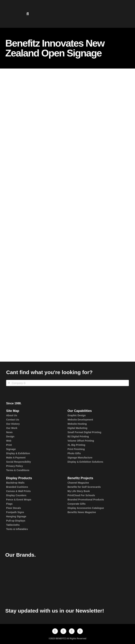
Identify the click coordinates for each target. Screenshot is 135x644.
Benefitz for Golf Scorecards (84, 487)
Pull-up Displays (16, 521)
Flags (9, 504)
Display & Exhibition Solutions (85, 462)
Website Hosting (77, 424)
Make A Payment (16, 458)
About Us (12, 415)
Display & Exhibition (18, 453)
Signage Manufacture (80, 458)
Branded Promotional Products (86, 500)
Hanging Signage (16, 516)
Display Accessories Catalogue (86, 508)
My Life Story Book (79, 491)
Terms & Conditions (18, 470)
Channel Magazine (78, 483)
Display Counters (16, 495)
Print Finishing (76, 449)
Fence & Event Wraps (19, 500)
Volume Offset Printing (81, 441)
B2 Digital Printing (78, 436)
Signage (11, 449)
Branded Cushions (17, 487)
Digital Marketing (77, 428)
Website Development (80, 420)
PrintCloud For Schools (81, 495)
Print (9, 445)
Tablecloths (13, 525)
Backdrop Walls (15, 483)
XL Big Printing (76, 445)
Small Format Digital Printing (84, 432)
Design (10, 436)
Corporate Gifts (77, 504)
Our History (13, 424)
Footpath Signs (15, 512)
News (9, 432)
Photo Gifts (74, 453)
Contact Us (13, 420)
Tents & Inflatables (17, 529)
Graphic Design (77, 415)
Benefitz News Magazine (82, 512)
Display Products (19, 478)
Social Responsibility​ (19, 462)
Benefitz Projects (80, 478)
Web (9, 441)
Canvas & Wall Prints (18, 491)
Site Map (13, 411)
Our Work (12, 428)
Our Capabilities (80, 411)
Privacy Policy (15, 466)
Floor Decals (14, 508)
